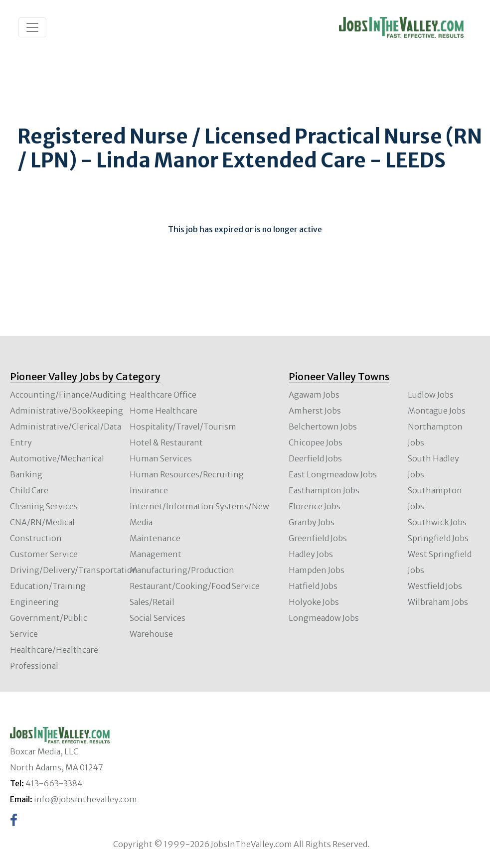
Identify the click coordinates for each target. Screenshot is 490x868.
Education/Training (48, 586)
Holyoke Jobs (314, 602)
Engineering (34, 602)
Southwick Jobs (437, 522)
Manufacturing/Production (182, 570)
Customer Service (44, 554)
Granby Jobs (312, 522)
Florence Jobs (315, 506)
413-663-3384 (54, 783)
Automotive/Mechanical (57, 458)
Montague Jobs (437, 411)
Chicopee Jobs (316, 442)
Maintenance (155, 538)
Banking (26, 474)
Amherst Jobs (315, 411)
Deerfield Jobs (315, 458)
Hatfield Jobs (313, 586)
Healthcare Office (163, 395)
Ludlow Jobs (431, 395)
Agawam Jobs (314, 395)
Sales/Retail (152, 602)
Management (156, 554)
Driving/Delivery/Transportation (74, 570)
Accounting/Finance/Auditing (68, 395)
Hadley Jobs (311, 554)
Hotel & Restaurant (166, 442)
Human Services (161, 458)
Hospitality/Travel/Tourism (183, 427)
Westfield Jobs (435, 586)
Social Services (158, 618)
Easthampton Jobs (324, 490)
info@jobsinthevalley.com (85, 799)
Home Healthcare (163, 411)
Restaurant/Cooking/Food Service (195, 586)
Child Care (29, 490)
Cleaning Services (44, 506)
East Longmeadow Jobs (333, 474)
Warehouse (151, 634)
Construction (36, 538)
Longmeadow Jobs (324, 618)
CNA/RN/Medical (42, 522)
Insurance (149, 490)
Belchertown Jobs (323, 427)
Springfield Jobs (438, 538)
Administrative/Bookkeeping (67, 411)
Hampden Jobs (317, 570)
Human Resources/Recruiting (187, 474)
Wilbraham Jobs (438, 602)
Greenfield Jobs (318, 538)
